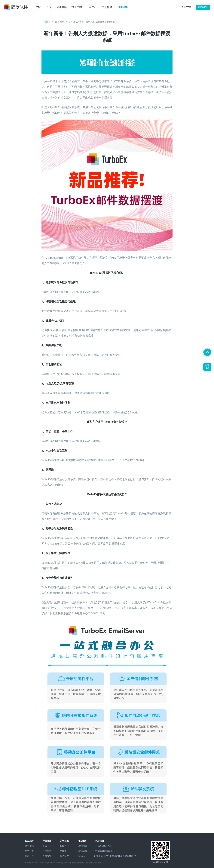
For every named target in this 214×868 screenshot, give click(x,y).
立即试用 (203, 7)
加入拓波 (64, 856)
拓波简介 (64, 846)
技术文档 (77, 7)
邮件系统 (72, 863)
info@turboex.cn (105, 851)
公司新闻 (46, 22)
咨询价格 (29, 846)
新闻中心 (64, 851)
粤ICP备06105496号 (55, 863)
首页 (39, 7)
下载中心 (92, 7)
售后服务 (47, 856)
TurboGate (82, 851)
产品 (49, 7)
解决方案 (62, 7)
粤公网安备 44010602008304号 (36, 863)
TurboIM (81, 856)
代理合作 (29, 856)
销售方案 (29, 851)
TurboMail (82, 846)
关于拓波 (107, 7)
